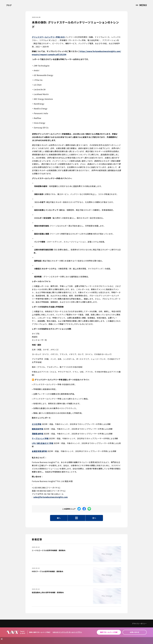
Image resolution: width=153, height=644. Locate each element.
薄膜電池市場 (37, 434)
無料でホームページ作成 (109, 632)
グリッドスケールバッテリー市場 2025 (49, 37)
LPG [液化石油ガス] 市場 (42, 443)
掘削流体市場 (37, 429)
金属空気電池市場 (39, 451)
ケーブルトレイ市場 (40, 438)
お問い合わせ (135, 632)
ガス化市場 (36, 424)
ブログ (9, 5)
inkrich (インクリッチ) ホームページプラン (67, 632)
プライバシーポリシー (139, 624)
